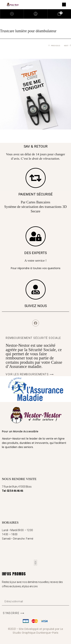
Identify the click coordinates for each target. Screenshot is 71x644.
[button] (35, 563)
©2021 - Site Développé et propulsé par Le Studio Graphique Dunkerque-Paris (35, 631)
